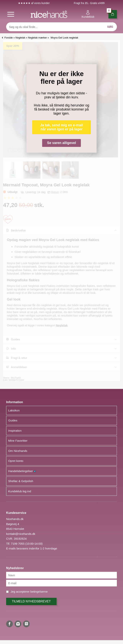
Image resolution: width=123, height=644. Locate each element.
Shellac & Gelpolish (21, 481)
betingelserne (39, 592)
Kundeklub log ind (20, 491)
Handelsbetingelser (22, 471)
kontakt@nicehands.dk (21, 534)
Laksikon (14, 410)
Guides (13, 420)
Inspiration (15, 431)
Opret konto (16, 461)
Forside (9, 38)
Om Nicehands (18, 451)
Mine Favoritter (18, 441)
